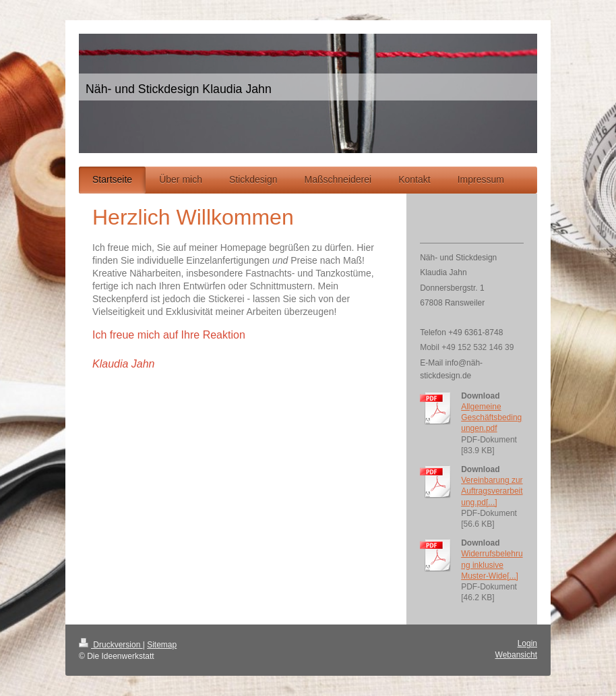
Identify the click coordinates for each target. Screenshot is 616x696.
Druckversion (111, 645)
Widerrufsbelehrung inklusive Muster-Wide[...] (492, 564)
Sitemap (162, 645)
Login (527, 643)
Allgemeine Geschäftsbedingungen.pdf (491, 417)
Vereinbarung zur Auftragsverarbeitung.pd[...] (492, 491)
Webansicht (516, 655)
